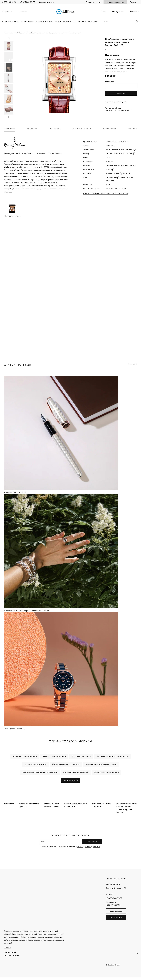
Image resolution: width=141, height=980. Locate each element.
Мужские (40, 33)
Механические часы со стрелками (66, 764)
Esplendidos (30, 33)
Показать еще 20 (71, 780)
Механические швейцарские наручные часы (40, 772)
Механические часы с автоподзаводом (113, 756)
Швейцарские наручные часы (54, 756)
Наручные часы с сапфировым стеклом (101, 764)
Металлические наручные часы (76, 772)
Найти (137, 21)
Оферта (7, 948)
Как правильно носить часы (15, 492)
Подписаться (92, 842)
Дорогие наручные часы (81, 756)
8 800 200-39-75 (9, 2)
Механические (74, 33)
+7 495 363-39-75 (27, 2)
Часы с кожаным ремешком (36, 764)
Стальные (63, 33)
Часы (6, 33)
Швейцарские (51, 33)
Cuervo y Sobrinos (17, 33)
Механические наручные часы (25, 756)
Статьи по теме (17, 365)
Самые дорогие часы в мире (15, 729)
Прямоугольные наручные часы (106, 772)
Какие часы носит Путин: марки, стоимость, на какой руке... (28, 610)
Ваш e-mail (110, 81)
